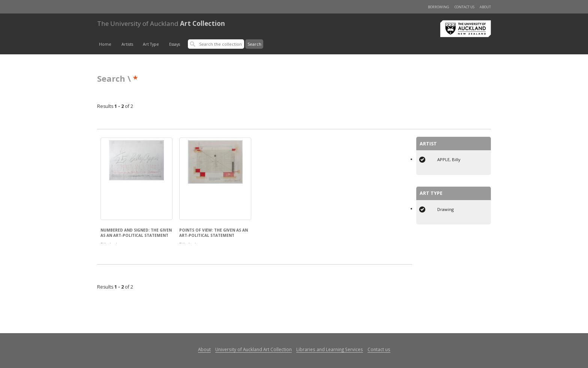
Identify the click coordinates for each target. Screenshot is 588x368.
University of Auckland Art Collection (253, 349)
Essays (175, 44)
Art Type (151, 44)
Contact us (464, 7)
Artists (127, 44)
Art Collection (161, 23)
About (485, 7)
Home (105, 44)
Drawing (445, 209)
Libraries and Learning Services (330, 349)
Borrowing (439, 7)
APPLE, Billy (449, 159)
